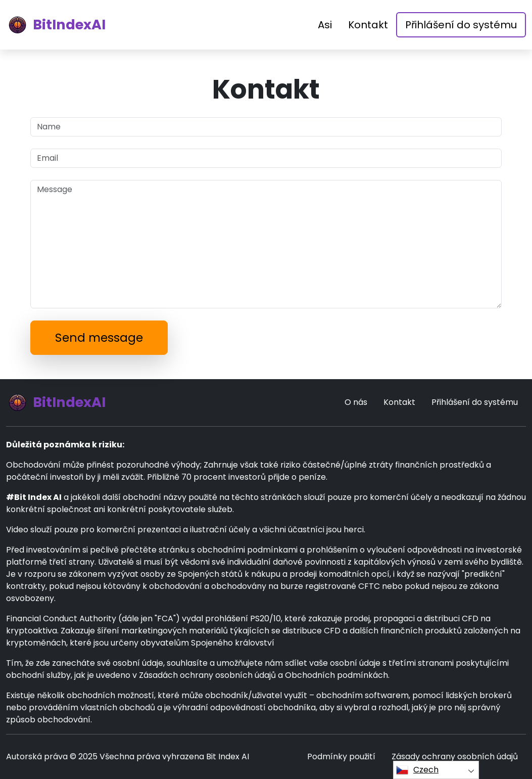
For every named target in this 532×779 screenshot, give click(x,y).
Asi (325, 25)
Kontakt (368, 25)
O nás (356, 402)
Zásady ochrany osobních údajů (455, 757)
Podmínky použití (341, 757)
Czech (417, 770)
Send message (99, 337)
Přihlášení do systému (461, 25)
